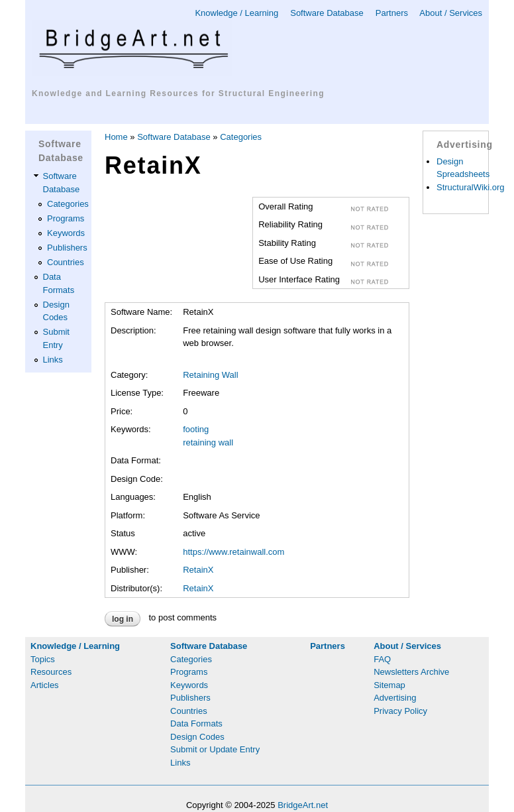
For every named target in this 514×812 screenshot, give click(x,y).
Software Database (327, 13)
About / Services (451, 13)
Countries (66, 262)
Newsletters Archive (411, 672)
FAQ (382, 659)
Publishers (67, 248)
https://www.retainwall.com (233, 552)
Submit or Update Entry (215, 749)
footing (196, 429)
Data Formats (196, 724)
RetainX (198, 570)
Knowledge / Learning (236, 13)
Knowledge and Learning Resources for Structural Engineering (178, 93)
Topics (43, 659)
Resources (51, 672)
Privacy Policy (400, 711)
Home (116, 137)
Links (53, 360)
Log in (123, 619)
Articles (45, 685)
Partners (392, 13)
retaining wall (208, 442)
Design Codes (197, 737)
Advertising (395, 698)
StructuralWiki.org (471, 187)
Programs (66, 218)
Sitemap (389, 685)
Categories (68, 204)
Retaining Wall (210, 375)
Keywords (66, 233)
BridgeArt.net (303, 805)
